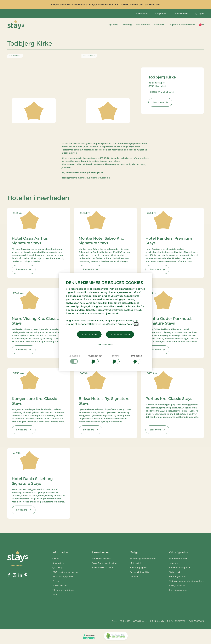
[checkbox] (74, 359)
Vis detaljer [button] (106, 345)
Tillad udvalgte (89, 334)
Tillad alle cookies (120, 334)
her (136, 324)
